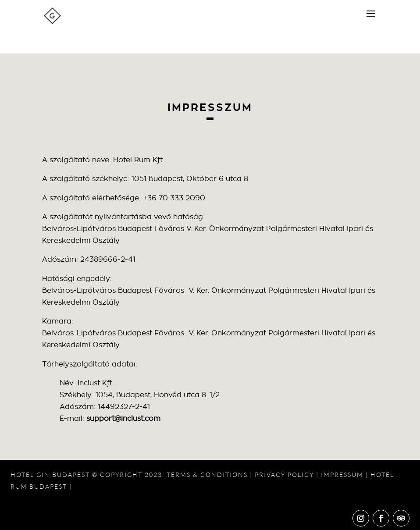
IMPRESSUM (342, 475)
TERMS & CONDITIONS (207, 475)
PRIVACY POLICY (284, 475)
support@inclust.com (123, 418)
